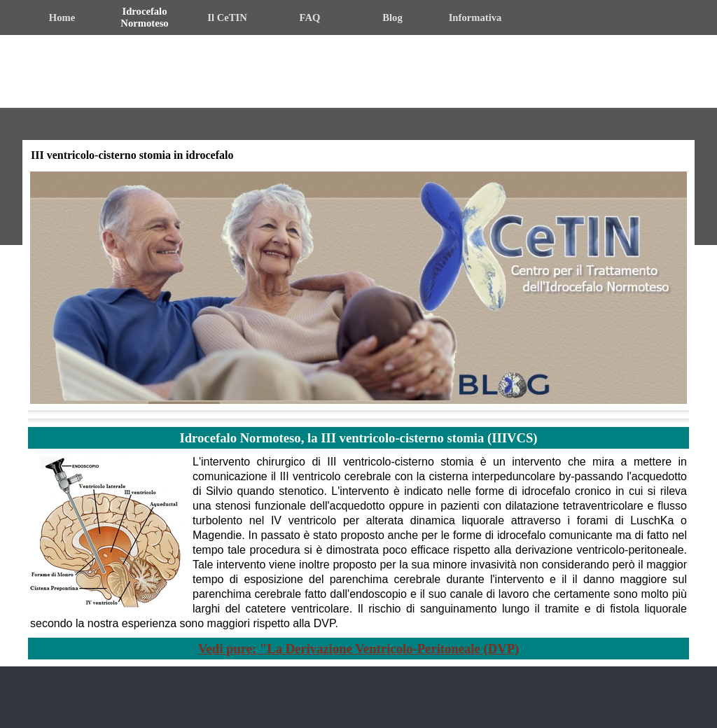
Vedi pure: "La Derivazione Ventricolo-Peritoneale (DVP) (359, 649)
